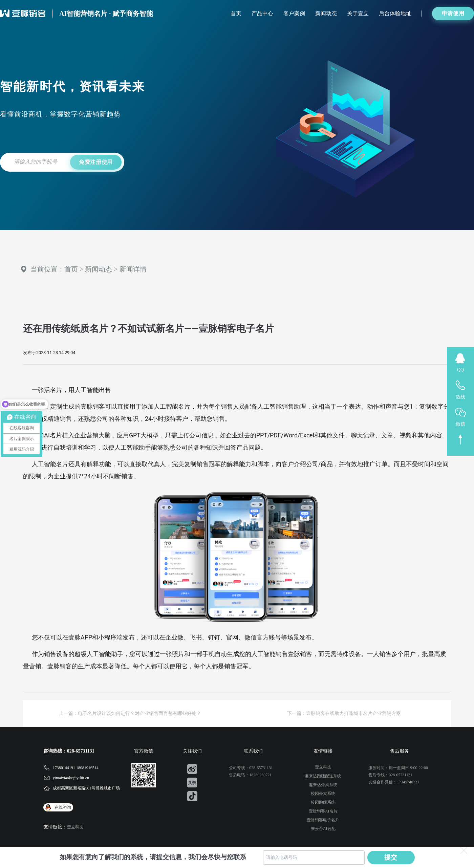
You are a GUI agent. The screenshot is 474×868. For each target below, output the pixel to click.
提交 (391, 857)
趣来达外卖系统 (323, 785)
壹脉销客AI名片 (323, 811)
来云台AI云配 (323, 829)
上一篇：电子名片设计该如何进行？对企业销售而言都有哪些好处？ (130, 713)
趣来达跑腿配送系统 (323, 776)
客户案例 (294, 13)
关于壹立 (358, 13)
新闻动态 (326, 13)
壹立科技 (75, 827)
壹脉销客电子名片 (323, 820)
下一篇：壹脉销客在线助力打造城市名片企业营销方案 (344, 713)
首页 (236, 13)
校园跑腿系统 (323, 802)
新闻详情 (133, 269)
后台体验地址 (395, 13)
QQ (460, 370)
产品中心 (262, 13)
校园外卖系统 (323, 794)
